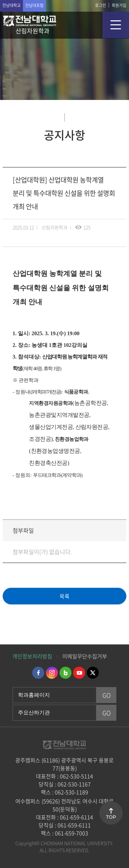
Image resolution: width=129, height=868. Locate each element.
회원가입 (119, 5)
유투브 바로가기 (79, 673)
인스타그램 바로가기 (52, 673)
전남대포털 (34, 5)
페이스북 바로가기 (38, 673)
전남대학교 (11, 5)
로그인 (101, 5)
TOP (111, 817)
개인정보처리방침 (32, 656)
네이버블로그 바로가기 (65, 673)
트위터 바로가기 (93, 673)
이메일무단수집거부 (85, 656)
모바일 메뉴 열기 (116, 25)
